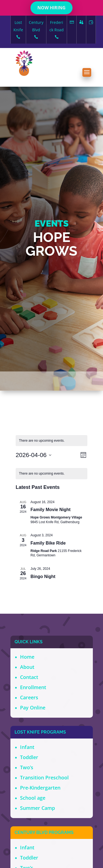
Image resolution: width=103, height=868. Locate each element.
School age (33, 798)
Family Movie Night (51, 510)
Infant (27, 747)
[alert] (51, 474)
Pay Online (33, 708)
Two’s (27, 767)
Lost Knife (18, 30)
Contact (29, 677)
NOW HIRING (51, 8)
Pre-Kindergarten (40, 788)
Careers (29, 697)
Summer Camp (37, 808)
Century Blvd (36, 30)
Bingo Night (43, 577)
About (27, 667)
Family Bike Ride (48, 543)
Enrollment (33, 687)
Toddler (29, 757)
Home (27, 657)
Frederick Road (57, 30)
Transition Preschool (44, 777)
